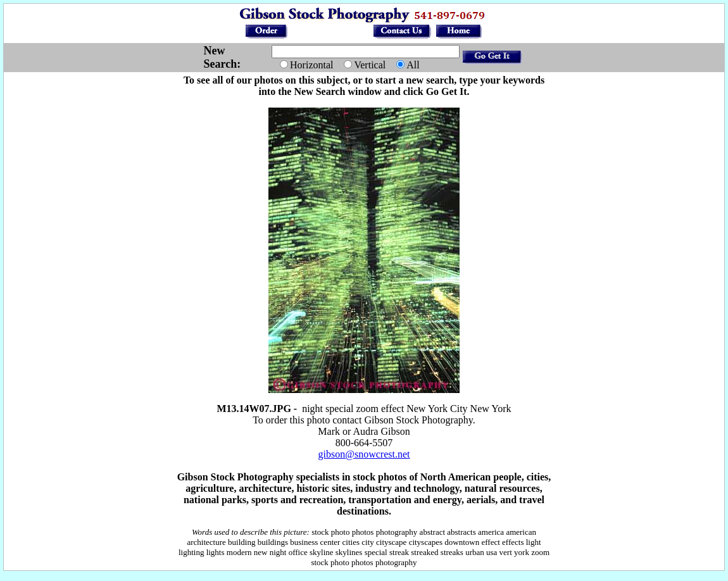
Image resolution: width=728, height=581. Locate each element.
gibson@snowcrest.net (364, 454)
